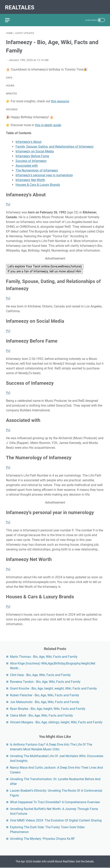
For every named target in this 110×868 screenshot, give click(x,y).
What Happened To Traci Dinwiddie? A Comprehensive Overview (55, 802)
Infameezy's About (28, 139)
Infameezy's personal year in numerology (44, 173)
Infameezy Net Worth (30, 178)
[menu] (11, 17)
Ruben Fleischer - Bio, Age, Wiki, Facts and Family (45, 695)
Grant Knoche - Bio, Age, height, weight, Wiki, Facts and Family (53, 688)
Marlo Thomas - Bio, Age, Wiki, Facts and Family (44, 656)
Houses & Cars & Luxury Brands (38, 182)
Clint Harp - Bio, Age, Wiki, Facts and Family (40, 675)
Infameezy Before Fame (32, 154)
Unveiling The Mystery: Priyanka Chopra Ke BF (42, 838)
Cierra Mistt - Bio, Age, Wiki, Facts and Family (41, 715)
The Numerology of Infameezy (37, 168)
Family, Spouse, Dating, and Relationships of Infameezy (55, 144)
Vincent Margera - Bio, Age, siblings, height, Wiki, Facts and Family (56, 722)
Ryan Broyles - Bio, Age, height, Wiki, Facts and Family (48, 708)
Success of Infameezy (31, 158)
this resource (60, 99)
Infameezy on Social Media (35, 149)
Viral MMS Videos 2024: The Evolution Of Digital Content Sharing (56, 820)
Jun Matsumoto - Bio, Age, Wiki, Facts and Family (45, 702)
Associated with (27, 163)
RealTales (21, 5)
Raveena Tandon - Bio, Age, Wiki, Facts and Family (45, 681)
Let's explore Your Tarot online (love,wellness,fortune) (45, 264)
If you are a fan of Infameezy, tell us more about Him (44, 269)
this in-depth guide (48, 123)
